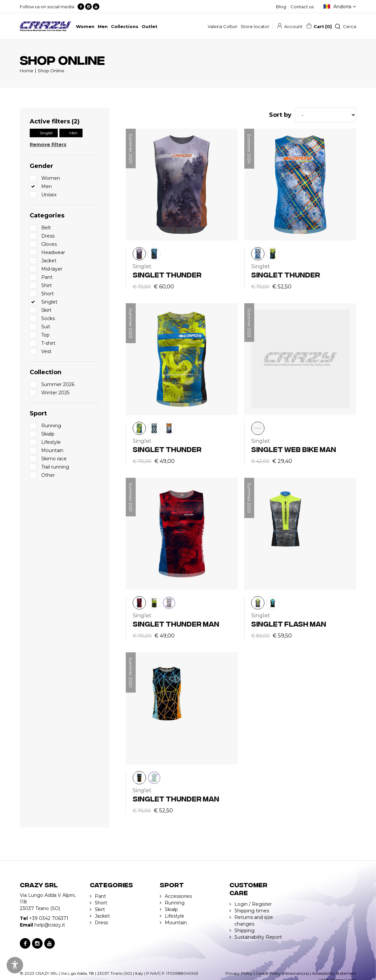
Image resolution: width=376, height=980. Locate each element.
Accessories (178, 896)
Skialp (171, 909)
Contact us (302, 7)
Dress (101, 923)
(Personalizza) (295, 973)
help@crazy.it (50, 925)
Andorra (342, 7)
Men (73, 133)
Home (27, 71)
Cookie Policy (268, 973)
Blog (281, 7)
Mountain (176, 923)
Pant (100, 896)
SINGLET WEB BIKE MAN (294, 449)
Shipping (244, 931)
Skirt (100, 909)
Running (175, 903)
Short (101, 903)
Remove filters (48, 145)
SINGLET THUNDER (167, 274)
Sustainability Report (258, 937)
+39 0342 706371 (49, 918)
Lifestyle (174, 916)
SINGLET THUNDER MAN (176, 623)
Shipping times (252, 911)
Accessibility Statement (334, 973)
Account (293, 26)
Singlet (46, 133)
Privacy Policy (239, 973)
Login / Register (253, 904)
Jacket (102, 916)
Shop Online (51, 71)
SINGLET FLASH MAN (289, 623)
